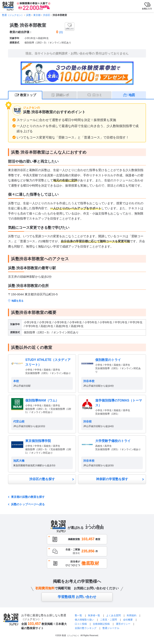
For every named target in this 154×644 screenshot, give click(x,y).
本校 (16, 381)
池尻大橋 (19, 461)
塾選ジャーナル (111, 628)
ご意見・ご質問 (108, 620)
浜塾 (28, 15)
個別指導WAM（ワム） (42, 400)
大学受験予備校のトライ (113, 441)
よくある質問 (114, 615)
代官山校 (19, 421)
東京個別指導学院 (38, 441)
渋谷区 (47, 15)
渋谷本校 (89, 381)
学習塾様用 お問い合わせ (77, 597)
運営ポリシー (123, 624)
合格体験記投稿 (101, 624)
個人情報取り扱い (84, 620)
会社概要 (128, 620)
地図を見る (17, 301)
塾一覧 (78, 615)
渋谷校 (87, 421)
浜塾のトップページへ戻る (28, 504)
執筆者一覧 (94, 615)
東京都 (37, 15)
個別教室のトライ (108, 360)
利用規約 (132, 615)
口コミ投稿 (81, 624)
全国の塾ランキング (86, 628)
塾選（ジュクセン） (13, 15)
